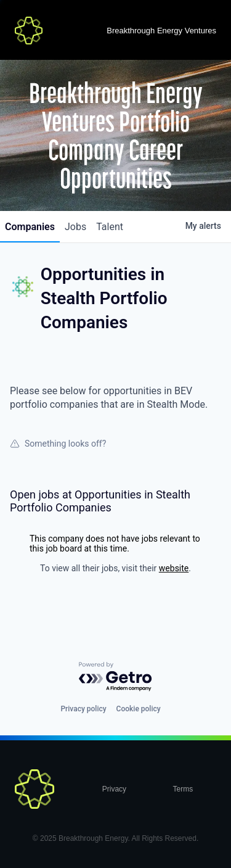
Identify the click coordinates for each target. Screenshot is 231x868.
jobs (75, 227)
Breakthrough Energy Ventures (161, 31)
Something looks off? (58, 444)
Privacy (114, 789)
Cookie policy (139, 709)
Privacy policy (83, 709)
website (174, 568)
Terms (183, 789)
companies (30, 227)
